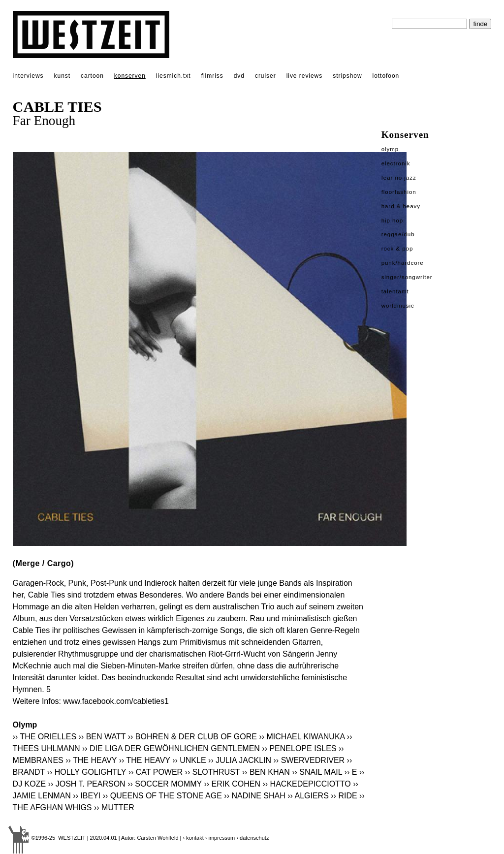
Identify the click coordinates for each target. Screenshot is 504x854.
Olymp (390, 149)
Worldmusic (398, 306)
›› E (351, 772)
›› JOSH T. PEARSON (87, 784)
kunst (62, 76)
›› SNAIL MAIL (317, 772)
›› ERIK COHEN (232, 784)
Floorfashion (399, 192)
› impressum (220, 838)
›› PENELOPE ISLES (299, 748)
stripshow (347, 76)
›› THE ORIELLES (45, 737)
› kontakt (193, 838)
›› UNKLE (189, 760)
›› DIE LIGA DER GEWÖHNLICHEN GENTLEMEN (171, 748)
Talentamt (395, 291)
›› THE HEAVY (91, 760)
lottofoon (386, 76)
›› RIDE (344, 796)
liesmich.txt (173, 76)
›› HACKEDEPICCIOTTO (307, 784)
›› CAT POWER (156, 772)
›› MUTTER (114, 807)
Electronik (396, 163)
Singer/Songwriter (407, 277)
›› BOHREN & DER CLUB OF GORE (192, 737)
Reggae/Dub (398, 234)
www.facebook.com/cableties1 (116, 701)
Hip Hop (393, 221)
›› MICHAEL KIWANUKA (302, 737)
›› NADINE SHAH (254, 796)
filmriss (212, 76)
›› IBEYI (87, 796)
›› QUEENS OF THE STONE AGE (162, 796)
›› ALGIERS (308, 796)
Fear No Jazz (399, 178)
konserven (130, 76)
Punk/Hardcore (403, 263)
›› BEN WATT (102, 737)
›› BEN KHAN (266, 772)
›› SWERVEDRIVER (309, 760)
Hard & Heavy (401, 206)
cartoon (92, 76)
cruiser (266, 76)
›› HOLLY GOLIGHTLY (87, 772)
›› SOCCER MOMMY (165, 784)
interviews (28, 76)
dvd (239, 76)
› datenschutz (252, 838)
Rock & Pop (397, 249)
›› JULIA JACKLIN (240, 760)
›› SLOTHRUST (213, 772)
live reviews (305, 76)
